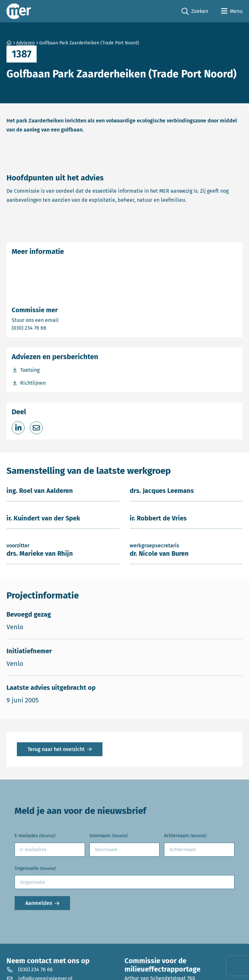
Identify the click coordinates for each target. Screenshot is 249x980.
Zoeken (195, 11)
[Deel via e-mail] (36, 428)
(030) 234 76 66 (52, 328)
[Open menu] (232, 11)
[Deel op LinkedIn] (18, 428)
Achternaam (185, 836)
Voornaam (108, 836)
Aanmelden (39, 903)
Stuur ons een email (61, 320)
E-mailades (35, 836)
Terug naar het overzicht (56, 749)
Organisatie (35, 869)
